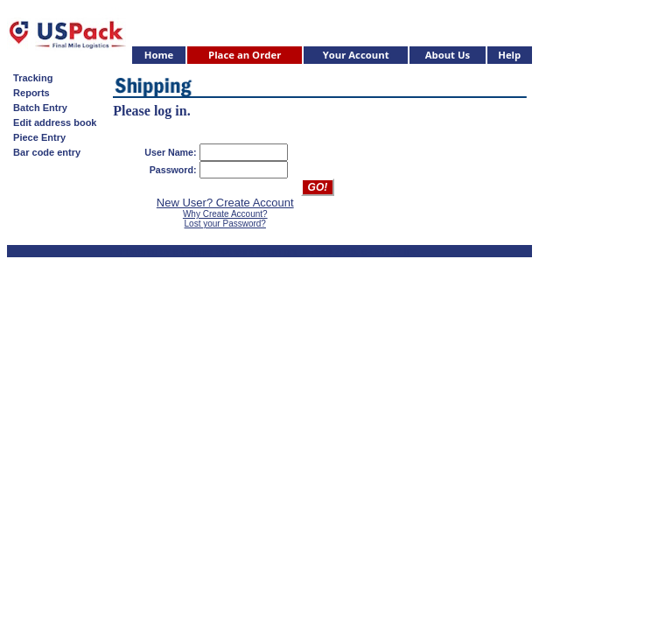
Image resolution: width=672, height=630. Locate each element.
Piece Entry (37, 137)
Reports (29, 93)
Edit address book (52, 122)
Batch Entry (38, 108)
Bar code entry (44, 152)
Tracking (30, 78)
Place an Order (245, 55)
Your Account (356, 55)
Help (509, 55)
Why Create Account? (225, 214)
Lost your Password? (225, 224)
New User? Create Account (225, 203)
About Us (448, 55)
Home (159, 55)
